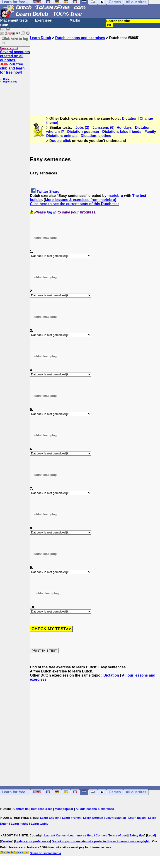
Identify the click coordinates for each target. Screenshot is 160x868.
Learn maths (20, 824)
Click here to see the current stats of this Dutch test (74, 204)
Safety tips (137, 835)
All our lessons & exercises (95, 809)
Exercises (43, 20)
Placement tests (14, 20)
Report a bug (10, 82)
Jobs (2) (82, 128)
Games (115, 792)
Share (54, 192)
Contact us (21, 809)
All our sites (136, 792)
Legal (151, 835)
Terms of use (118, 835)
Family (150, 132)
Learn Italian (137, 818)
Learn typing (40, 824)
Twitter (42, 192)
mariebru (115, 196)
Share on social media (45, 853)
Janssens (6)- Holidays (112, 128)
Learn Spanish (116, 818)
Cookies (7, 841)
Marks (75, 20)
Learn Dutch (40, 38)
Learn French (71, 818)
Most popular (64, 809)
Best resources (42, 809)
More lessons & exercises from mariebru (80, 200)
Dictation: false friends (122, 132)
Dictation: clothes (96, 136)
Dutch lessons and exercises (80, 38)
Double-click (60, 141)
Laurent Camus (55, 835)
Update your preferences (33, 841)
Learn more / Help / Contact (88, 835)
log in (52, 212)
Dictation (130, 118)
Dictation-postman (83, 132)
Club (4, 25)
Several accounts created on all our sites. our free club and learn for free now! (15, 62)
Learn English (50, 818)
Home (6, 79)
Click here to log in (15, 40)
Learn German (93, 818)
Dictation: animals (62, 136)
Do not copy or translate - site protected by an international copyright (100, 841)
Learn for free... (15, 792)
